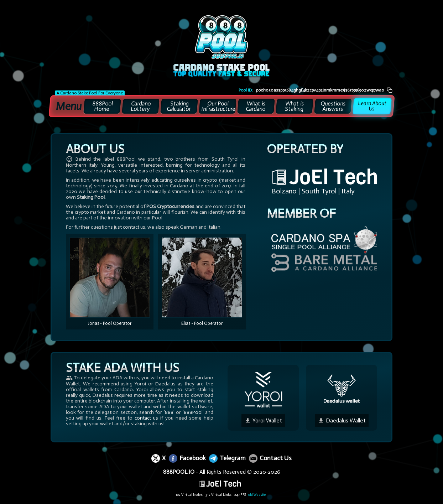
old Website (251, 495)
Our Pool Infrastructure (218, 106)
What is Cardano (256, 106)
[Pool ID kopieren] (390, 90)
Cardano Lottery (141, 106)
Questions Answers (333, 106)
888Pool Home (102, 106)
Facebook (187, 458)
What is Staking (295, 106)
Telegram (227, 458)
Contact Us (270, 458)
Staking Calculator (179, 106)
